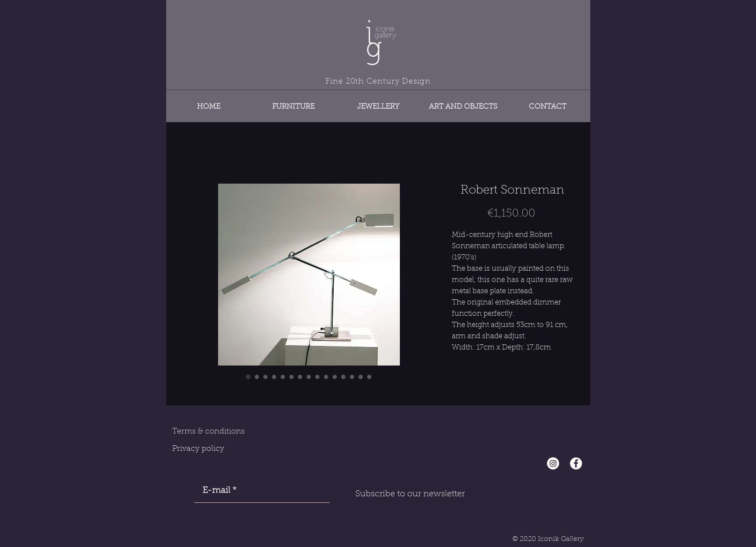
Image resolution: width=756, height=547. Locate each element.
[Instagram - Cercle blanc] (553, 463)
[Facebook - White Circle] (576, 463)
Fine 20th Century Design (378, 82)
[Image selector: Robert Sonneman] (248, 377)
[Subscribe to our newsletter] (410, 494)
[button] (293, 103)
